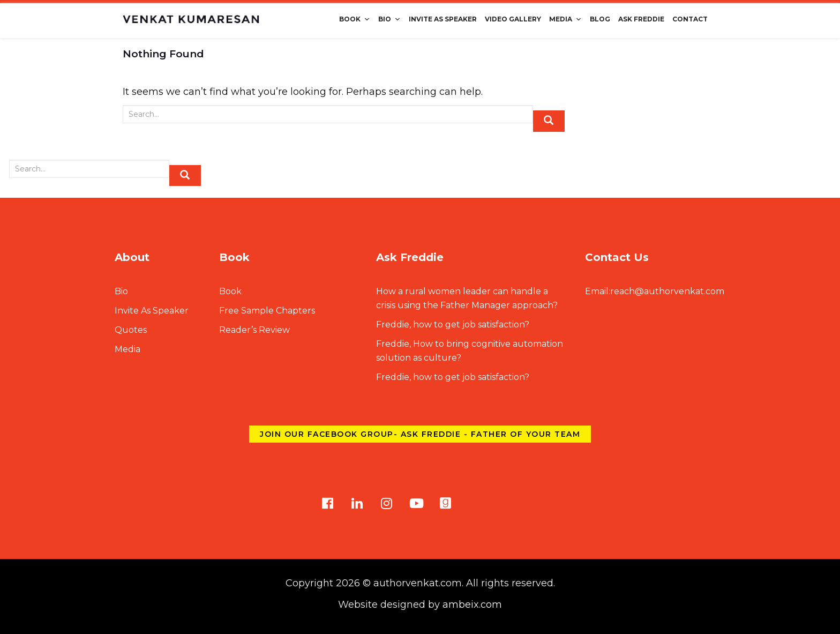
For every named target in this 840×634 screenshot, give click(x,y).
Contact (690, 19)
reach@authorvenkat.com (655, 291)
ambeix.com (472, 605)
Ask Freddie (641, 19)
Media (565, 19)
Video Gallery (513, 19)
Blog (600, 19)
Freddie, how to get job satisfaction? (453, 325)
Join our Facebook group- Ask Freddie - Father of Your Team (420, 434)
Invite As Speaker (443, 19)
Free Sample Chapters (267, 311)
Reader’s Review (254, 330)
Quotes (131, 330)
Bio (389, 19)
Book (355, 19)
